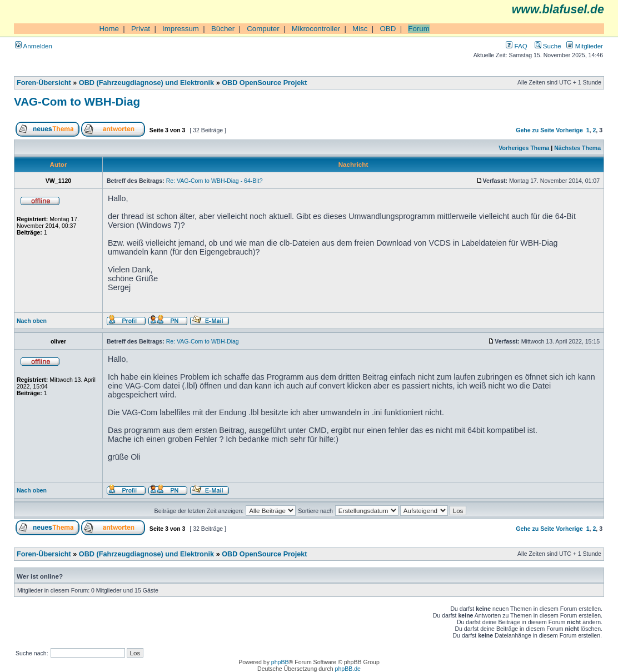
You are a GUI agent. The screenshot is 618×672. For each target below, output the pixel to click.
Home (109, 29)
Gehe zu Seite (535, 130)
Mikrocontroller (316, 29)
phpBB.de (348, 669)
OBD (388, 29)
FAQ (516, 46)
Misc (360, 29)
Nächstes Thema (577, 148)
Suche (548, 46)
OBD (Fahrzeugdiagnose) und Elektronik (146, 83)
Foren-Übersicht (44, 83)
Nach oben (32, 321)
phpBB (280, 662)
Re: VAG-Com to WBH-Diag (203, 341)
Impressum (181, 29)
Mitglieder (585, 46)
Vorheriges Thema (524, 148)
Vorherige (569, 130)
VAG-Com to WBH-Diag (77, 101)
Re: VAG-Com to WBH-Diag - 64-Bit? (215, 181)
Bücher (223, 29)
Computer (263, 29)
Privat (141, 29)
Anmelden (34, 46)
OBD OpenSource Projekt (264, 83)
